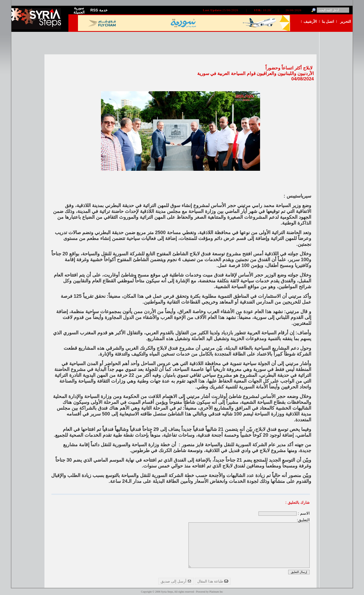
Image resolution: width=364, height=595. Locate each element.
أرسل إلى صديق (176, 581)
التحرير (346, 21)
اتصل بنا (328, 21)
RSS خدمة (99, 10)
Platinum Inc (216, 592)
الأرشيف (310, 21)
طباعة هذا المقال (213, 581)
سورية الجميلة (79, 10)
